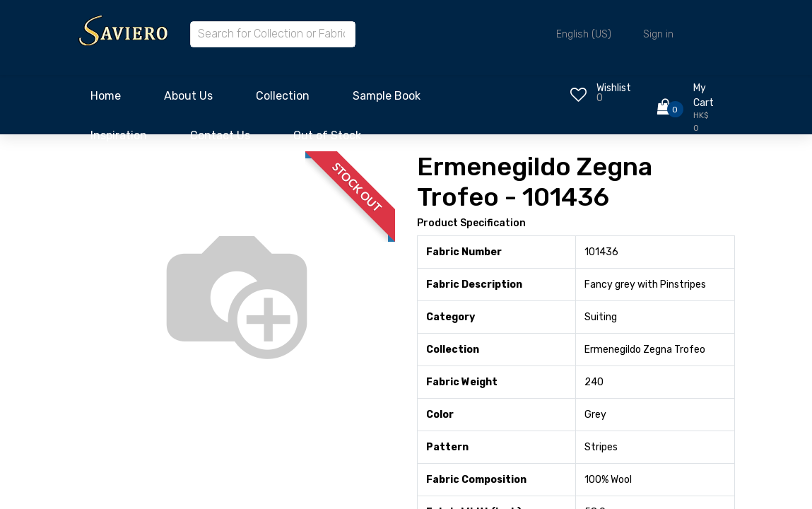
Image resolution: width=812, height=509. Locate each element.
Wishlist (614, 88)
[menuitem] (106, 100)
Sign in (658, 34)
